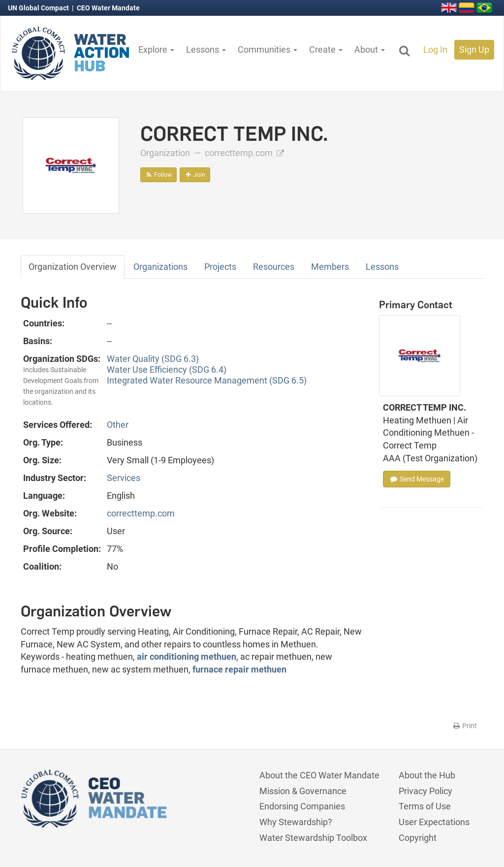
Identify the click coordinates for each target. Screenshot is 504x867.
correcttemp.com (244, 153)
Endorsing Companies (302, 806)
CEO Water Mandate (108, 8)
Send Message (417, 479)
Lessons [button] (206, 49)
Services (124, 478)
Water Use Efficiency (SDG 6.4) (167, 369)
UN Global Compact (39, 8)
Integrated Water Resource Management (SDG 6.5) (207, 380)
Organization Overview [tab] (73, 267)
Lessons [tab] (382, 267)
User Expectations (434, 822)
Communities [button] (268, 49)
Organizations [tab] (160, 267)
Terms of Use (425, 806)
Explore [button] (156, 49)
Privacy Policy (425, 791)
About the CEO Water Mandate (319, 775)
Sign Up (474, 49)
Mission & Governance (303, 791)
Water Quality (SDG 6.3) (153, 359)
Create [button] (326, 49)
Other (118, 425)
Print (464, 726)
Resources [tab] (274, 267)
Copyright (418, 838)
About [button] (370, 49)
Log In (435, 49)
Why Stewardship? (296, 822)
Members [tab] (330, 267)
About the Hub (427, 775)
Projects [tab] (220, 267)
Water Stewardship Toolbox (313, 838)
